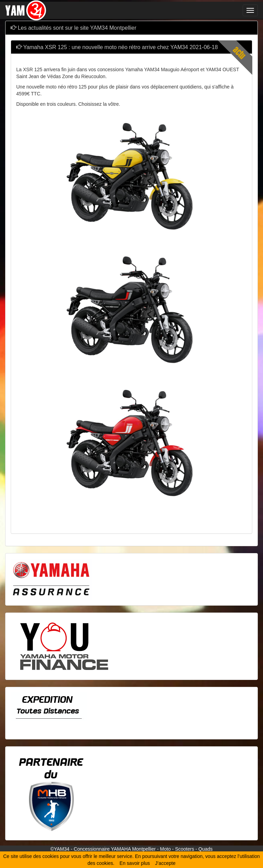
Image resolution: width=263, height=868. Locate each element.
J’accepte (165, 863)
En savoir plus (135, 863)
